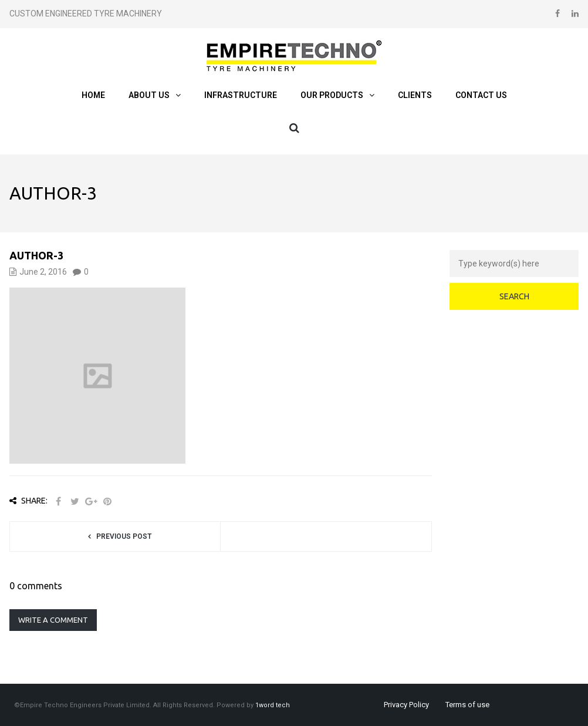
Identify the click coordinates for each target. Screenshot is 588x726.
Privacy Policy (406, 705)
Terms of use (467, 705)
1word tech (273, 705)
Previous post (124, 536)
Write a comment (53, 620)
